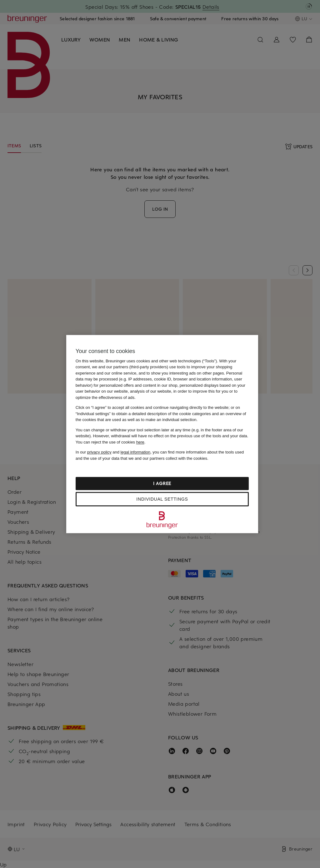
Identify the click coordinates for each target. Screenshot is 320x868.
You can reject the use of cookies (110, 442)
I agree (162, 483)
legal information (135, 452)
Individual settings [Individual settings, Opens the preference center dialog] (162, 499)
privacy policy (99, 452)
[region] (162, 434)
